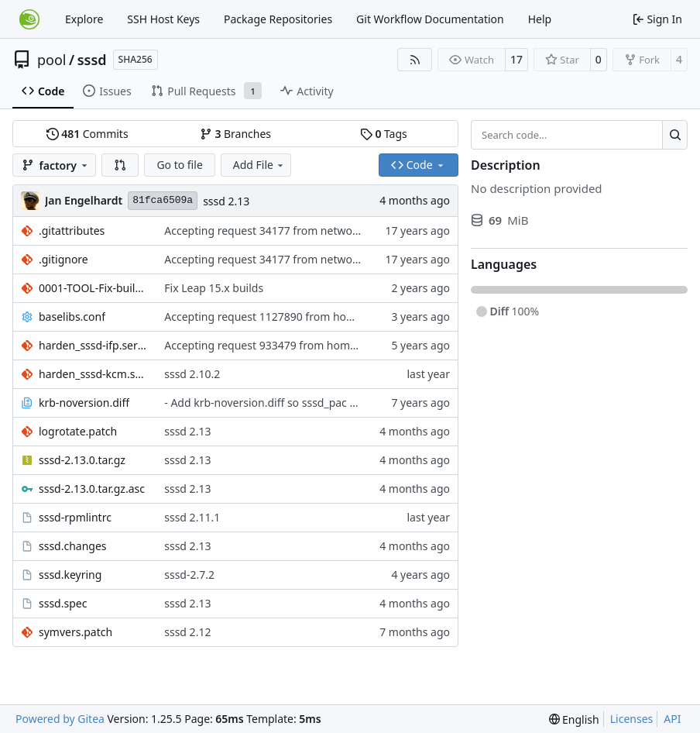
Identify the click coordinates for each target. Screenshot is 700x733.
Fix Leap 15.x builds (214, 288)
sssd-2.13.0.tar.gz (82, 460)
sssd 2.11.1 (192, 517)
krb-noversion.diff (84, 403)
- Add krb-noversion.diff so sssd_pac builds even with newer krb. (327, 403)
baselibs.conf (72, 317)
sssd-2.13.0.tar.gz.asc (92, 489)
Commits (87, 134)
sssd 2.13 (226, 201)
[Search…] (675, 135)
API (672, 719)
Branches (235, 134)
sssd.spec (63, 603)
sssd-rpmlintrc (75, 517)
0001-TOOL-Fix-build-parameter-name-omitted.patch (94, 288)
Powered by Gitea (60, 719)
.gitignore (63, 259)
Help (540, 19)
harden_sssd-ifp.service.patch (94, 345)
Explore (84, 19)
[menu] (574, 719)
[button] (120, 165)
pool (52, 60)
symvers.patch (75, 632)
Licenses (632, 719)
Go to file (179, 165)
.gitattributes (72, 231)
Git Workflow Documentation (430, 19)
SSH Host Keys (163, 19)
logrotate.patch (78, 431)
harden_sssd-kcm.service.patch (94, 374)
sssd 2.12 (187, 632)
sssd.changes (73, 546)
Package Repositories (278, 19)
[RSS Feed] (415, 60)
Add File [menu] (259, 165)
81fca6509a (163, 200)
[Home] (29, 19)
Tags (384, 134)
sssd (92, 60)
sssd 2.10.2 (192, 374)
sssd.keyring (70, 575)
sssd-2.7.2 (189, 575)
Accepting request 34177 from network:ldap (276, 231)
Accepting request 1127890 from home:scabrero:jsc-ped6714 (319, 317)
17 (516, 59)
